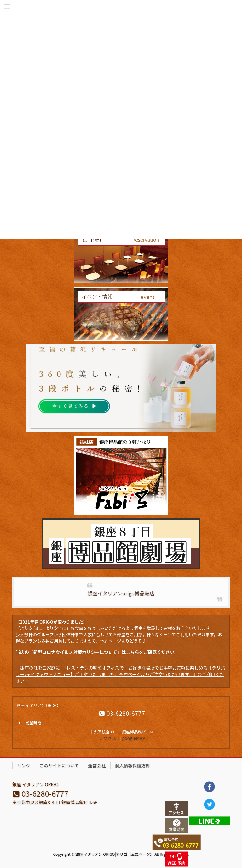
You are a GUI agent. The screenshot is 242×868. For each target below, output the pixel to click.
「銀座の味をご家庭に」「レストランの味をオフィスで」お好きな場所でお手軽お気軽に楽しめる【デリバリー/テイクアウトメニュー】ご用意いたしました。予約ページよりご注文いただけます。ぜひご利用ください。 (121, 674)
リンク (24, 765)
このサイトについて (59, 765)
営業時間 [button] (29, 723)
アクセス (107, 738)
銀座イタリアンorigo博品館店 (121, 593)
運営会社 (97, 765)
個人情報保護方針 (133, 765)
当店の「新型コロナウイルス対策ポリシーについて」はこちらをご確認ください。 (97, 652)
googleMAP (134, 738)
